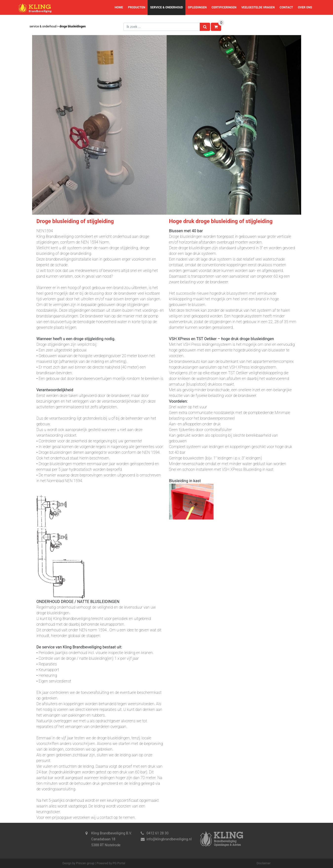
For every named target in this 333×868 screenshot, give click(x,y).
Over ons (305, 7)
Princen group (85, 863)
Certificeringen (224, 7)
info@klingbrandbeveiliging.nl (169, 839)
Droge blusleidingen (73, 26)
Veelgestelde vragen (258, 7)
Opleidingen (197, 7)
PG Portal (119, 863)
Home (119, 7)
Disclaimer (264, 863)
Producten (137, 7)
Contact (286, 7)
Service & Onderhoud (166, 7)
